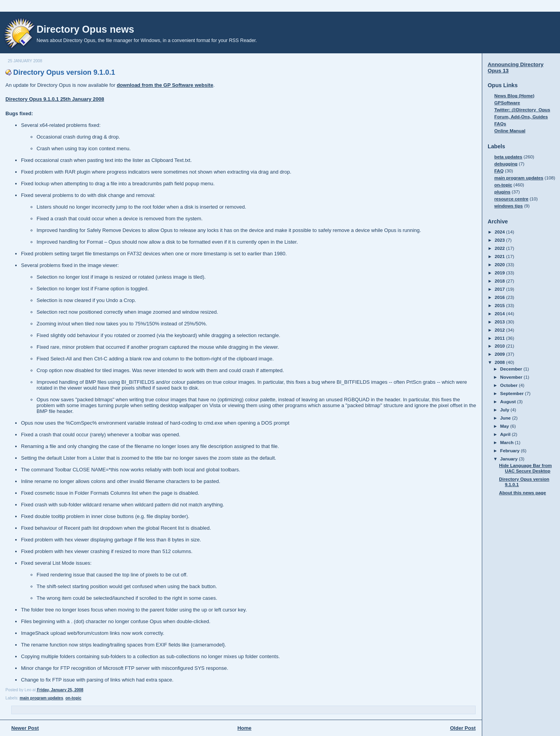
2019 (500, 273)
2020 (500, 264)
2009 (500, 354)
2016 (500, 297)
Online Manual (510, 131)
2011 (500, 338)
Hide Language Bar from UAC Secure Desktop (525, 468)
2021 (500, 256)
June (506, 418)
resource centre (511, 199)
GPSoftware (507, 103)
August (509, 401)
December (512, 369)
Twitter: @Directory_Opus (522, 110)
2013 (500, 322)
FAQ (499, 171)
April (506, 434)
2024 (500, 232)
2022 (500, 248)
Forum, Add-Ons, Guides (521, 117)
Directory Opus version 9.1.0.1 (64, 72)
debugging (506, 164)
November (512, 377)
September (513, 393)
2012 (500, 330)
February (510, 451)
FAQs (500, 124)
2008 (500, 362)
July (505, 410)
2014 (500, 314)
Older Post (463, 728)
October (509, 385)
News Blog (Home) (514, 96)
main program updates (41, 698)
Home (244, 728)
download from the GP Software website (165, 85)
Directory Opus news (85, 29)
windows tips (508, 206)
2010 (500, 346)
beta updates (508, 157)
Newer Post (25, 728)
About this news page (522, 493)
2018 (500, 281)
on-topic (73, 698)
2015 (500, 305)
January (509, 459)
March (507, 442)
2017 (500, 289)
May (505, 426)
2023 (500, 240)
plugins (502, 192)
